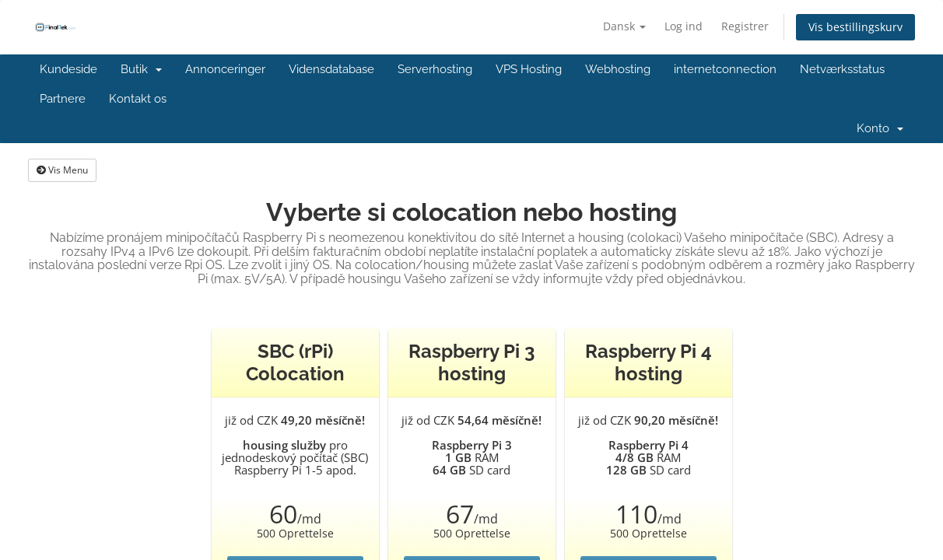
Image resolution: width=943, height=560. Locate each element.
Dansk (624, 26)
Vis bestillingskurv (855, 27)
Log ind (684, 26)
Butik (141, 69)
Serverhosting (435, 69)
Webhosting (618, 69)
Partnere (63, 99)
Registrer (745, 26)
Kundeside (68, 69)
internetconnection (725, 69)
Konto (880, 128)
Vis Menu (62, 170)
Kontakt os (138, 99)
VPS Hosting (529, 69)
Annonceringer (225, 69)
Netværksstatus (842, 69)
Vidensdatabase (331, 69)
